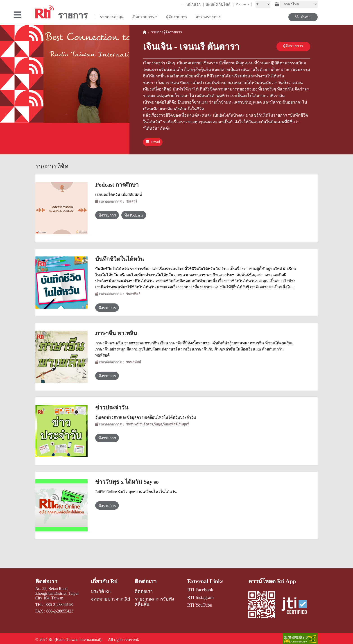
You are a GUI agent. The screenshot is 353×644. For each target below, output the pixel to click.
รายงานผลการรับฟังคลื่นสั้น (154, 600)
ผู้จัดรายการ (177, 17)
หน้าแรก (195, 4)
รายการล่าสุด (112, 17)
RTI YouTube (200, 603)
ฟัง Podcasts (148, 213)
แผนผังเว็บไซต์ (220, 4)
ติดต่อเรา (46, 579)
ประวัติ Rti (101, 589)
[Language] (299, 4)
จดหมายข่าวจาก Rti (110, 597)
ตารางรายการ (208, 17)
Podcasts (244, 4)
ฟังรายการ (111, 213)
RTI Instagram (200, 595)
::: (183, 4)
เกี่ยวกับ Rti (105, 579)
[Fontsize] (263, 4)
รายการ (156, 32)
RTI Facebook (200, 588)
